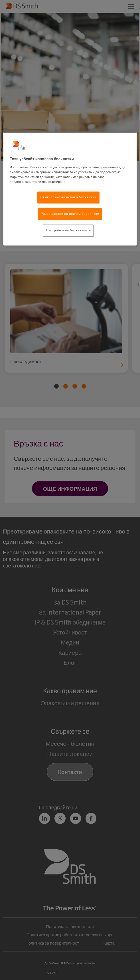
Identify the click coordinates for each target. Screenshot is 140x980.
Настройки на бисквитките (68, 230)
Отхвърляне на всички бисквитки (69, 197)
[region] (70, 189)
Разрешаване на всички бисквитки (70, 214)
